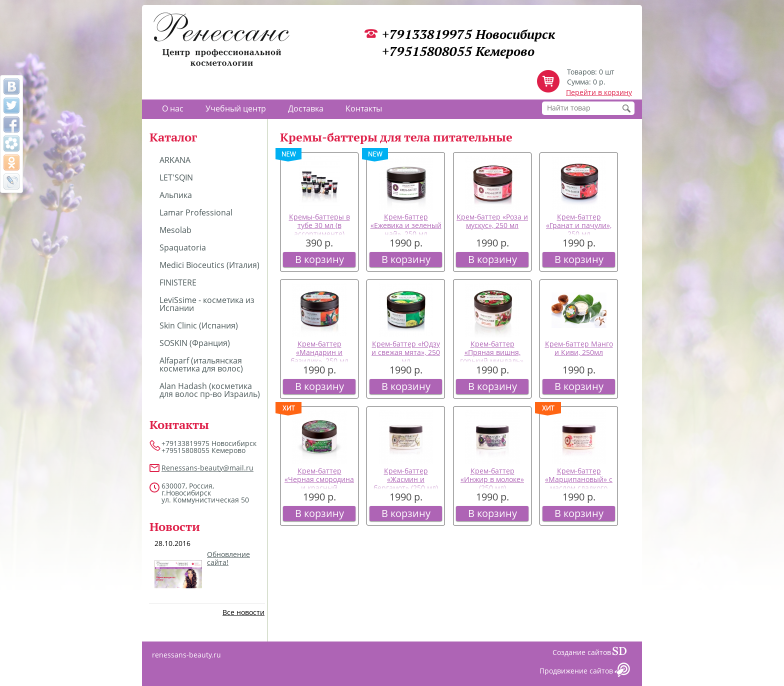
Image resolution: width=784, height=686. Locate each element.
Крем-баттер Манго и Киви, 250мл (579, 348)
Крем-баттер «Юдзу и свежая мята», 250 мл (406, 352)
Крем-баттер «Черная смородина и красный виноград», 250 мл (319, 483)
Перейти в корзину (599, 92)
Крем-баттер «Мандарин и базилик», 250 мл (319, 352)
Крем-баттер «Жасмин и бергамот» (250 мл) (406, 479)
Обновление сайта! (228, 558)
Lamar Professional (196, 212)
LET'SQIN (176, 177)
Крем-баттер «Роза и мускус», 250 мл (492, 221)
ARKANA (175, 160)
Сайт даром (623, 653)
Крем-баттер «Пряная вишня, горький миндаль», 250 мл (492, 356)
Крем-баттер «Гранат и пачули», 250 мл (579, 225)
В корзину (319, 259)
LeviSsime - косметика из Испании (207, 304)
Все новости (243, 612)
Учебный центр (236, 108)
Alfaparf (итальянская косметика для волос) (201, 364)
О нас (173, 108)
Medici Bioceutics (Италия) (209, 265)
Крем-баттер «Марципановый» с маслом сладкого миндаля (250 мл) (579, 483)
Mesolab (175, 230)
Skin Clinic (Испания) (199, 325)
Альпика (176, 195)
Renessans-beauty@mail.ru (207, 468)
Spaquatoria (183, 247)
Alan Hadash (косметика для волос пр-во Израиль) (210, 390)
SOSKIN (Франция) (195, 343)
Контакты (364, 108)
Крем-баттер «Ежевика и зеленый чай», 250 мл (406, 225)
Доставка (306, 108)
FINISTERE (178, 282)
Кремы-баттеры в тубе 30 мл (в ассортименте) (319, 225)
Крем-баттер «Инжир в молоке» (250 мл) (492, 479)
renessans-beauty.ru (186, 655)
